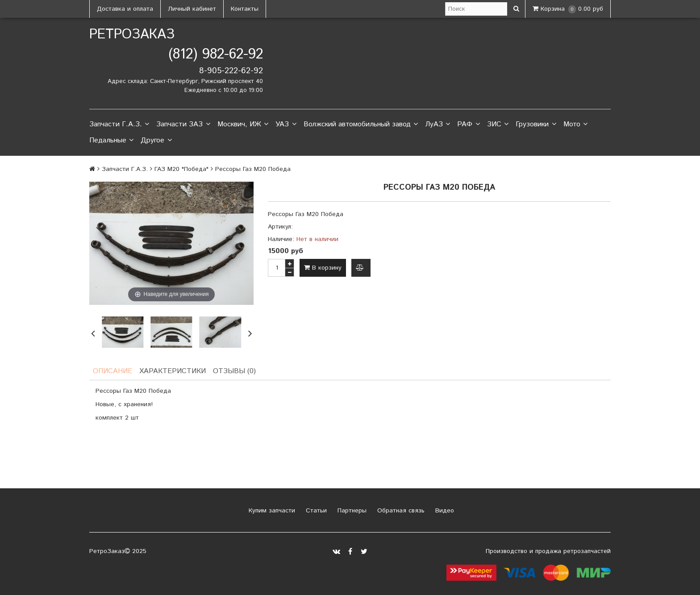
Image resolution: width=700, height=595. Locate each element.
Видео (444, 511)
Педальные (111, 141)
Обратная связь (400, 511)
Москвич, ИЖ (243, 125)
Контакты (245, 9)
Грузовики (536, 125)
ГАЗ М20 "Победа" (181, 169)
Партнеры (351, 511)
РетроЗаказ (132, 35)
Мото (575, 125)
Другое (156, 141)
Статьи (315, 511)
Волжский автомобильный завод (361, 125)
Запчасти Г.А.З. (119, 125)
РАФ (468, 125)
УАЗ (286, 125)
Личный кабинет (192, 9)
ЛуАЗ (437, 125)
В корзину (323, 268)
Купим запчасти (271, 511)
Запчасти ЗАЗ (183, 125)
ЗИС (498, 125)
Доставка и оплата (125, 9)
